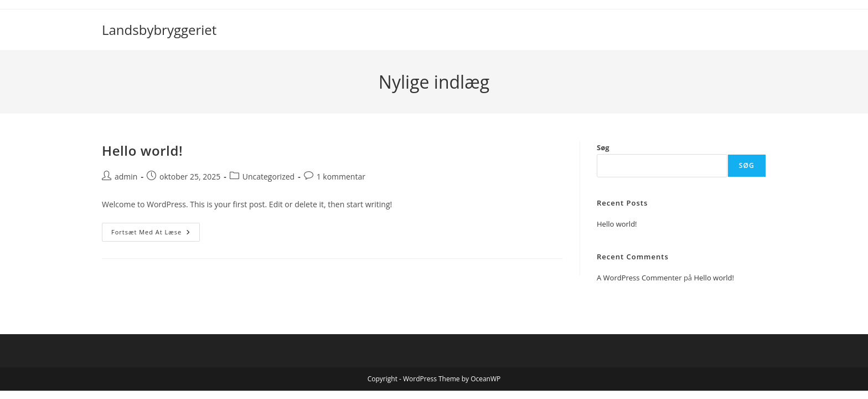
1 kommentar (341, 177)
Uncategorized (268, 177)
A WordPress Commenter (639, 278)
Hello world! (142, 150)
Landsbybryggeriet (159, 30)
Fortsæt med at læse (156, 234)
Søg (603, 147)
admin (126, 177)
